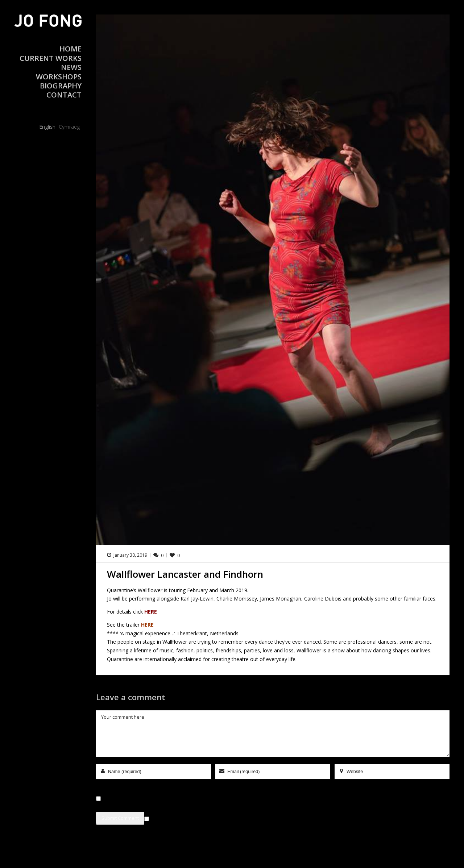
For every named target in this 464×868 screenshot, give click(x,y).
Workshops (59, 77)
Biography (61, 86)
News (71, 67)
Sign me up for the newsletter (183, 818)
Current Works (51, 58)
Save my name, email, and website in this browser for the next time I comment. (188, 799)
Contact (64, 95)
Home (71, 49)
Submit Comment (120, 818)
